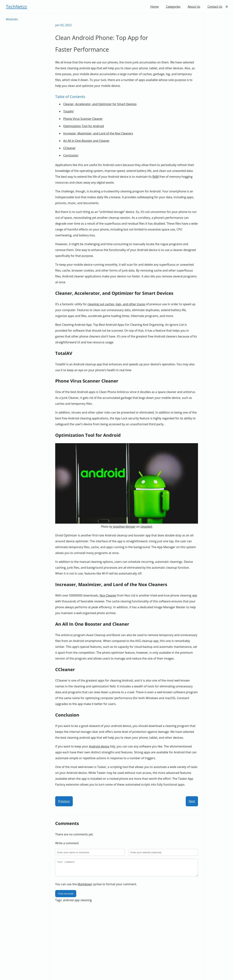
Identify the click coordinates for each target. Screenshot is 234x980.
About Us (194, 7)
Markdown (85, 887)
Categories (173, 7)
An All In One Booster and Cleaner (86, 141)
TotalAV (68, 111)
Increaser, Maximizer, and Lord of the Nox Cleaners (98, 133)
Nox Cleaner (108, 595)
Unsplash (146, 527)
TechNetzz (16, 7)
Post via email (66, 897)
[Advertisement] (219, 68)
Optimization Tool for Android (84, 126)
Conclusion (71, 155)
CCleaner (69, 148)
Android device (99, 746)
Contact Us (215, 7)
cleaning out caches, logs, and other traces (116, 304)
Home (154, 7)
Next (192, 801)
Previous (64, 801)
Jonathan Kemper (124, 527)
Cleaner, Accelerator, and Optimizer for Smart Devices (100, 104)
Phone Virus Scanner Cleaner (83, 119)
